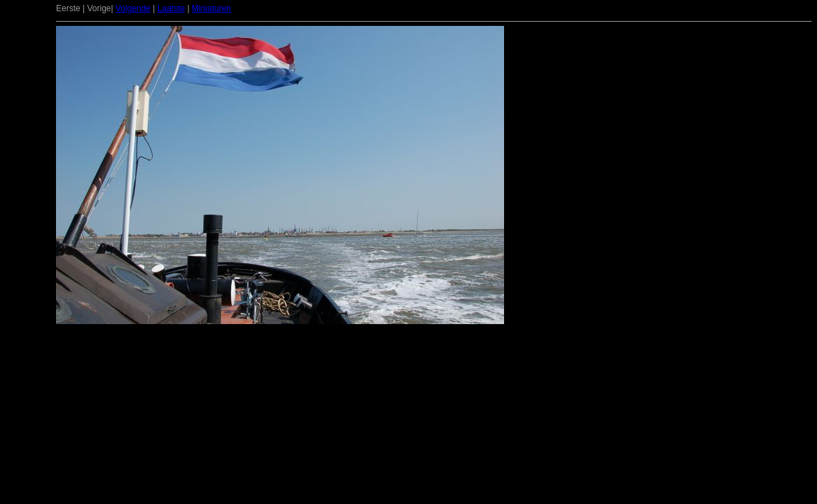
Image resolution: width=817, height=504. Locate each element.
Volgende (133, 8)
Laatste (171, 8)
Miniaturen (211, 8)
